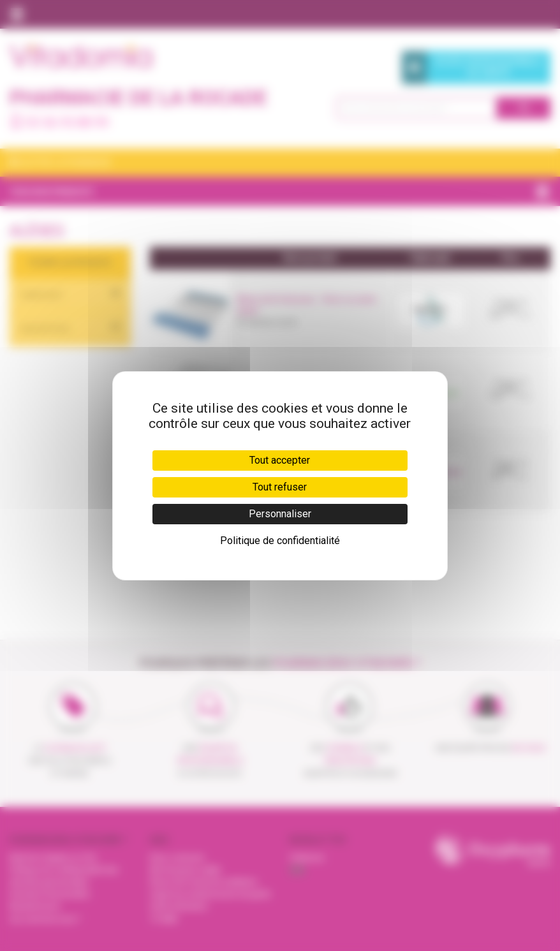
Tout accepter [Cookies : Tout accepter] (280, 460)
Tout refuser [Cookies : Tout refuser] (280, 487)
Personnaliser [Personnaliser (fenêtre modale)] (280, 514)
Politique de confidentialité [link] (280, 541)
